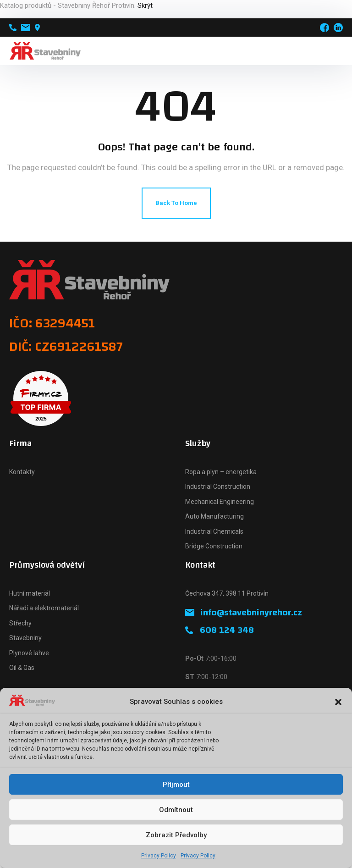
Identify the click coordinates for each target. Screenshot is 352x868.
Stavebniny (25, 638)
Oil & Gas (22, 668)
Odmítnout (176, 810)
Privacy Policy (159, 856)
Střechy (20, 623)
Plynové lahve (29, 653)
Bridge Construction (214, 546)
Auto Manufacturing (214, 516)
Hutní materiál (30, 593)
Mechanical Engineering (220, 502)
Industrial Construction (218, 487)
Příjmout (176, 785)
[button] (338, 702)
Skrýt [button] (145, 6)
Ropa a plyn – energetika (221, 472)
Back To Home (176, 203)
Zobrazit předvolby (176, 835)
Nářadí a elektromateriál (44, 608)
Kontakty (22, 472)
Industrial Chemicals (214, 531)
